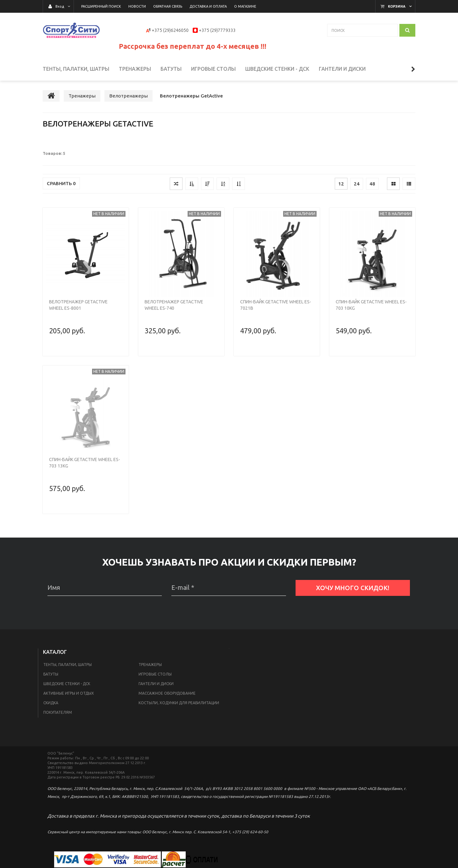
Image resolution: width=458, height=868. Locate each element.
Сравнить (61, 183)
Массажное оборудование (167, 693)
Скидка (51, 703)
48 (372, 184)
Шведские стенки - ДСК (67, 684)
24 (357, 184)
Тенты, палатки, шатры (68, 665)
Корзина (397, 6)
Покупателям (58, 712)
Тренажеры (150, 665)
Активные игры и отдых (69, 693)
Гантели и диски (156, 684)
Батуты (51, 674)
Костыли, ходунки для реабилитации (179, 703)
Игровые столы (155, 674)
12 (341, 184)
